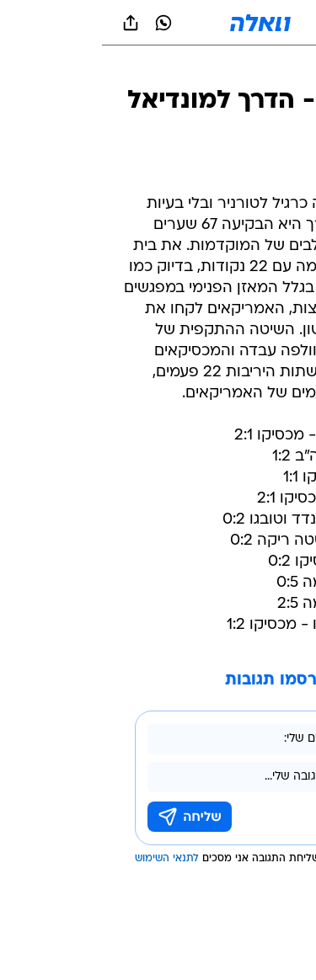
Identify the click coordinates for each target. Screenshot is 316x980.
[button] (244, 23)
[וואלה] (158, 23)
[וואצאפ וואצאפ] (62, 23)
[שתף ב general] (29, 23)
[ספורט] (281, 68)
